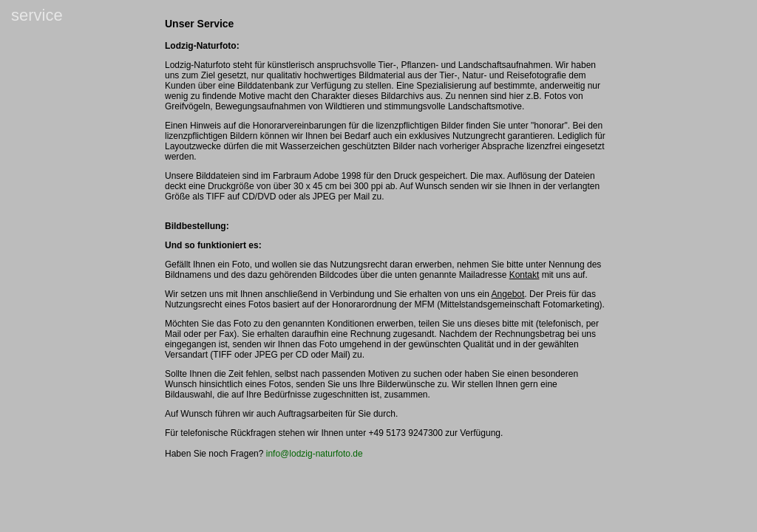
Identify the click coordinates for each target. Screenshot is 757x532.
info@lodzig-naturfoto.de (315, 454)
